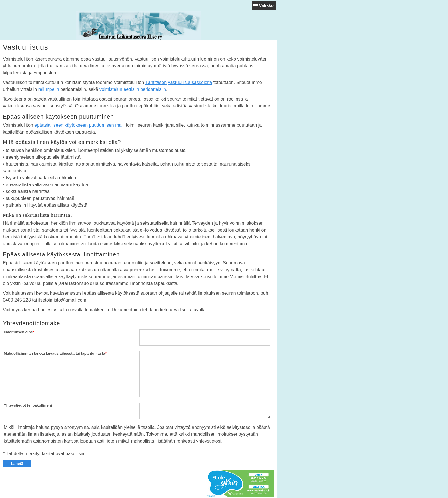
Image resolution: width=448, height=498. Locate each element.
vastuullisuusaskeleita (190, 82)
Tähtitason (156, 82)
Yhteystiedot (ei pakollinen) (28, 405)
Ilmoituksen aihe (18, 332)
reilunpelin (49, 89)
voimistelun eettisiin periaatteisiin (133, 89)
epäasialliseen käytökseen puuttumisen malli (79, 125)
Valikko (266, 5)
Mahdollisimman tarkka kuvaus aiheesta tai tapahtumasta (54, 353)
